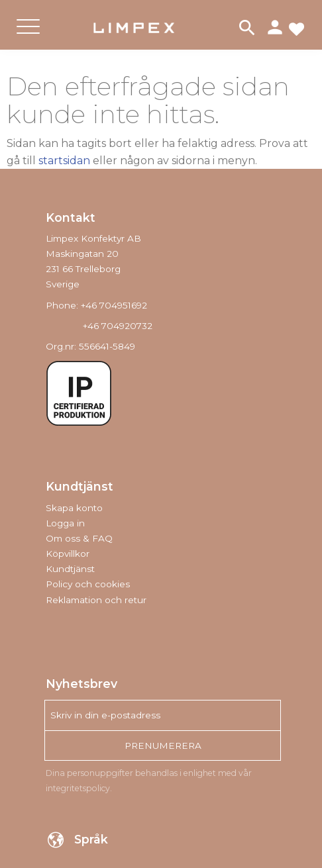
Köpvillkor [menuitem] (68, 554)
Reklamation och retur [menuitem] (96, 600)
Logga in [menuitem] (65, 523)
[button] (28, 37)
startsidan (64, 161)
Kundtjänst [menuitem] (70, 569)
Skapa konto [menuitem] (74, 508)
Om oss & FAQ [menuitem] (79, 538)
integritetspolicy (78, 788)
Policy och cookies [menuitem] (88, 584)
